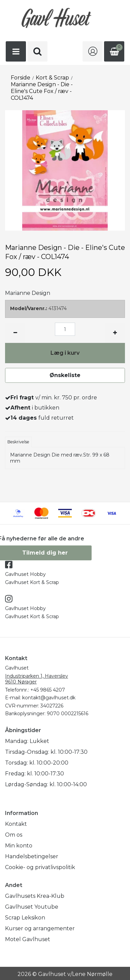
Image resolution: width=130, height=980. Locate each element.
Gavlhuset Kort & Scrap (32, 582)
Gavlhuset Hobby (25, 574)
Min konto (19, 846)
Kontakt (16, 824)
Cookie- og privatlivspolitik (40, 867)
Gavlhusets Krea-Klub (35, 896)
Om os (14, 835)
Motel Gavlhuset (28, 939)
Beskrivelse (18, 442)
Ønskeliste (65, 375)
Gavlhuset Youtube (32, 907)
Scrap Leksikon (25, 918)
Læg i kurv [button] (65, 353)
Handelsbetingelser (32, 856)
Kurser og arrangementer (40, 928)
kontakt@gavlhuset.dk (49, 698)
